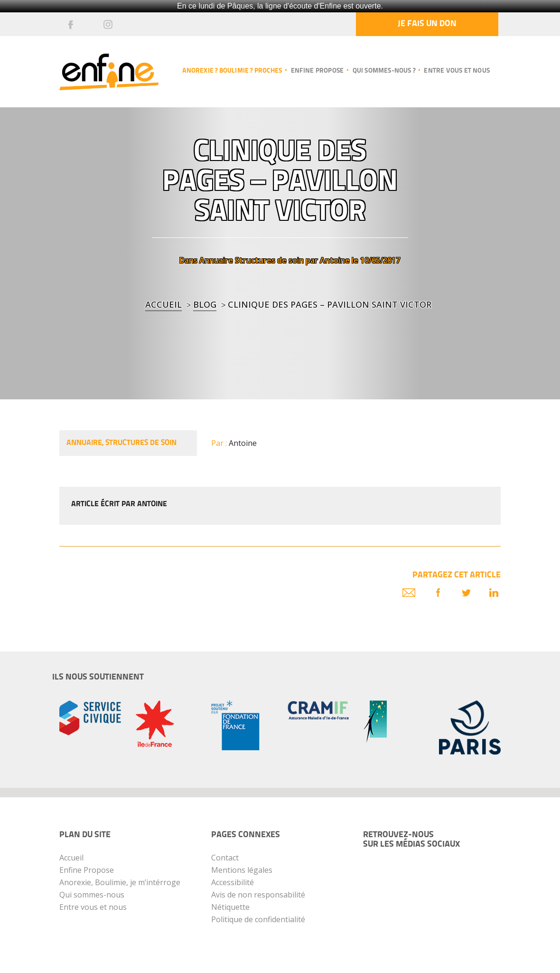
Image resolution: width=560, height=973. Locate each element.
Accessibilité (233, 882)
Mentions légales (242, 870)
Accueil (163, 304)
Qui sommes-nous (92, 895)
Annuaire (216, 260)
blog (205, 304)
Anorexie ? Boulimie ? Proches (232, 71)
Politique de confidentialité (258, 919)
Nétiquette (230, 907)
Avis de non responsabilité (258, 895)
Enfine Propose (87, 870)
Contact (225, 858)
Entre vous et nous (457, 71)
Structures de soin (269, 260)
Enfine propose (317, 71)
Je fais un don (427, 24)
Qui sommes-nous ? (384, 71)
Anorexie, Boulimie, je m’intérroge (120, 882)
